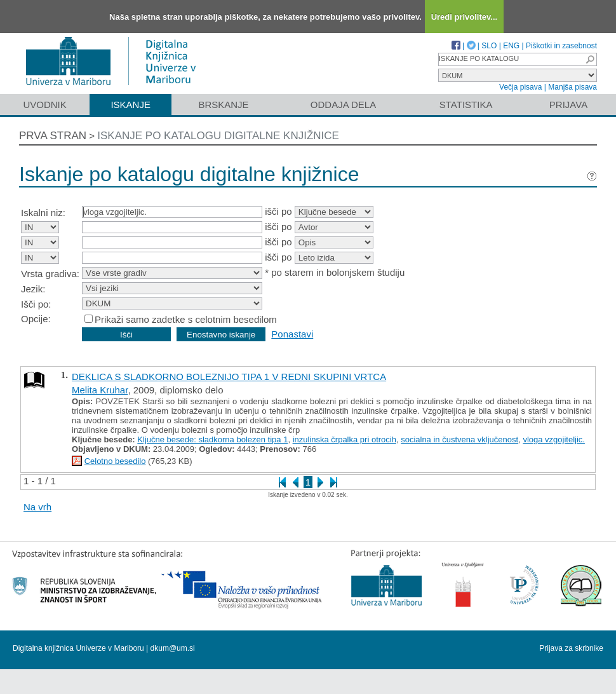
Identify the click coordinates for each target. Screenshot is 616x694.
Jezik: (33, 289)
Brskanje (223, 105)
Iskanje (131, 105)
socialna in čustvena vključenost (459, 439)
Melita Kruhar (100, 390)
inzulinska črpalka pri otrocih (345, 439)
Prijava (568, 105)
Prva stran (53, 136)
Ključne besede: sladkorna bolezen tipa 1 (212, 439)
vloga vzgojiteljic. (554, 439)
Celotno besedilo (115, 461)
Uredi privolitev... (465, 17)
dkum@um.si (173, 648)
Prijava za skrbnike (571, 648)
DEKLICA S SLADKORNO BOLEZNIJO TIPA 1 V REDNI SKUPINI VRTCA (229, 377)
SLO (489, 46)
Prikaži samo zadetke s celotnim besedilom (186, 319)
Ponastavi (292, 334)
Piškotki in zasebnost (561, 46)
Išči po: (36, 304)
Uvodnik (44, 105)
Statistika (466, 105)
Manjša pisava (572, 87)
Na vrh (37, 507)
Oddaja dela (343, 105)
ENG (511, 46)
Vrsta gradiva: (50, 274)
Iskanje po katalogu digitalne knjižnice (218, 136)
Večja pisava (520, 87)
